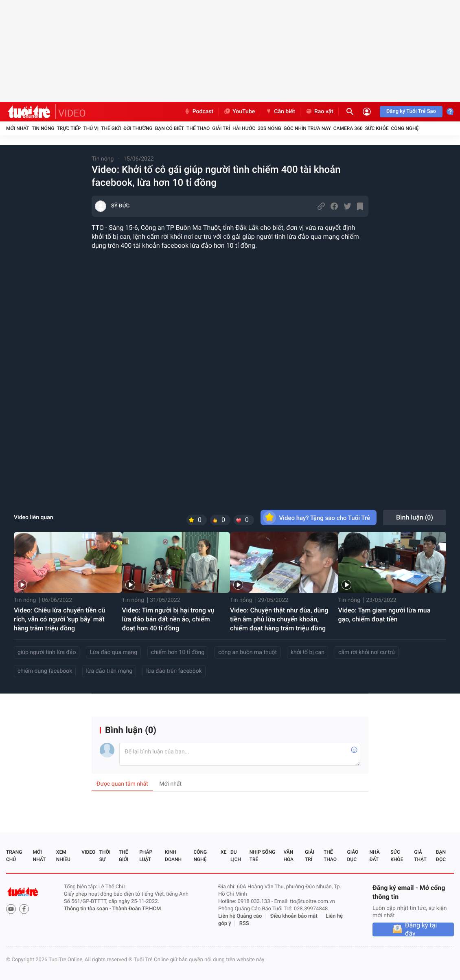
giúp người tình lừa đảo (47, 652)
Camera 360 (348, 128)
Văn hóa (288, 856)
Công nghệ (405, 128)
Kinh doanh (173, 856)
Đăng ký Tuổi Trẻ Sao (411, 111)
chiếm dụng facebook (45, 671)
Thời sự (105, 856)
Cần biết (280, 112)
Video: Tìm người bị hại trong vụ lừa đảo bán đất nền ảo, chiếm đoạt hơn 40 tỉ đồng (168, 619)
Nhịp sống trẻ (262, 856)
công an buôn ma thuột (248, 652)
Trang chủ (14, 856)
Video (88, 852)
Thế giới (111, 128)
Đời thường (138, 128)
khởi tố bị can (308, 652)
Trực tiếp (69, 128)
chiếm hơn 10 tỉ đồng (178, 652)
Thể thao (198, 128)
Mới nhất (18, 128)
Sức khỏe (377, 128)
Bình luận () (415, 517)
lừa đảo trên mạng (109, 671)
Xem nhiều (63, 856)
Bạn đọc (441, 856)
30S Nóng (269, 128)
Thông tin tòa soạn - (88, 909)
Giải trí (221, 128)
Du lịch (236, 856)
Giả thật (420, 856)
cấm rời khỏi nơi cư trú (367, 652)
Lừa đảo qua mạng (113, 652)
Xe (223, 852)
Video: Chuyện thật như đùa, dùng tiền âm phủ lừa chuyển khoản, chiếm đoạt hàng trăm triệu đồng (279, 619)
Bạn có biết (170, 128)
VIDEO (72, 113)
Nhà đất (374, 856)
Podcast (199, 112)
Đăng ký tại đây (421, 929)
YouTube (239, 112)
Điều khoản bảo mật (294, 916)
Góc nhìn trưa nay (307, 128)
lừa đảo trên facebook (174, 671)
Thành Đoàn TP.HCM (137, 909)
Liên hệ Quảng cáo (240, 916)
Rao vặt (319, 112)
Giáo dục (353, 856)
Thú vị (91, 128)
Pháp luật (146, 856)
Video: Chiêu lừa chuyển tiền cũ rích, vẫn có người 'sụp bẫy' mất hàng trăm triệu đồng (59, 619)
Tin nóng (43, 128)
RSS (244, 924)
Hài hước (244, 128)
